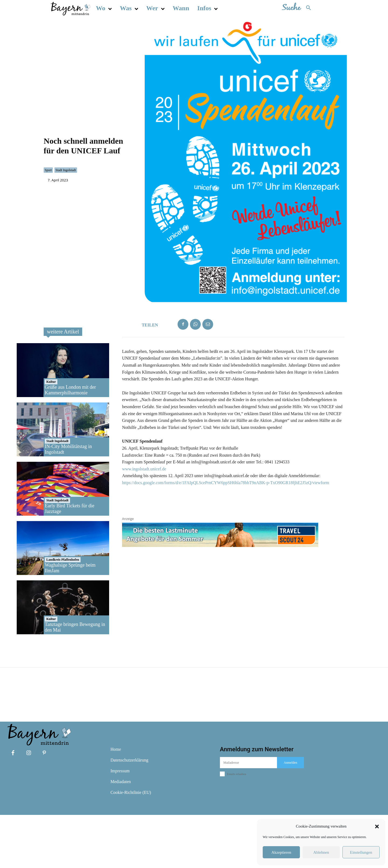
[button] (377, 826)
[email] (248, 816)
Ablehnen (321, 852)
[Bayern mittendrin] (70, 8)
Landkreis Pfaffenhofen (63, 612)
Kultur (51, 435)
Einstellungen (361, 852)
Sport (48, 197)
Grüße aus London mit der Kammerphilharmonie (70, 443)
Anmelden (290, 816)
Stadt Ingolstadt (66, 197)
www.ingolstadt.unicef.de (144, 522)
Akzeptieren (281, 852)
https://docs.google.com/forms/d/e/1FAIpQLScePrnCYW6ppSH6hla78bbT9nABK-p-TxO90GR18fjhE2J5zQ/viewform (226, 536)
